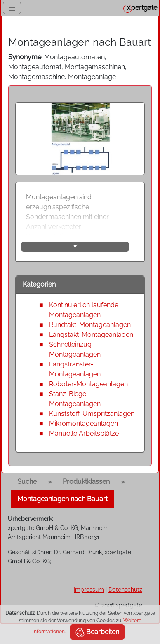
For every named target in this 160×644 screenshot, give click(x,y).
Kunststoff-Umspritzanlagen (92, 414)
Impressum (89, 589)
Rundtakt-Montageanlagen (90, 325)
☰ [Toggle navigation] (12, 8)
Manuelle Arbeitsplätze (84, 433)
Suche (27, 482)
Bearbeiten (97, 632)
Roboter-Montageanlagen (88, 384)
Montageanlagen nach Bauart (62, 499)
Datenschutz (125, 589)
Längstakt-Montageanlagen (91, 335)
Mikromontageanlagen (84, 423)
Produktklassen (86, 482)
